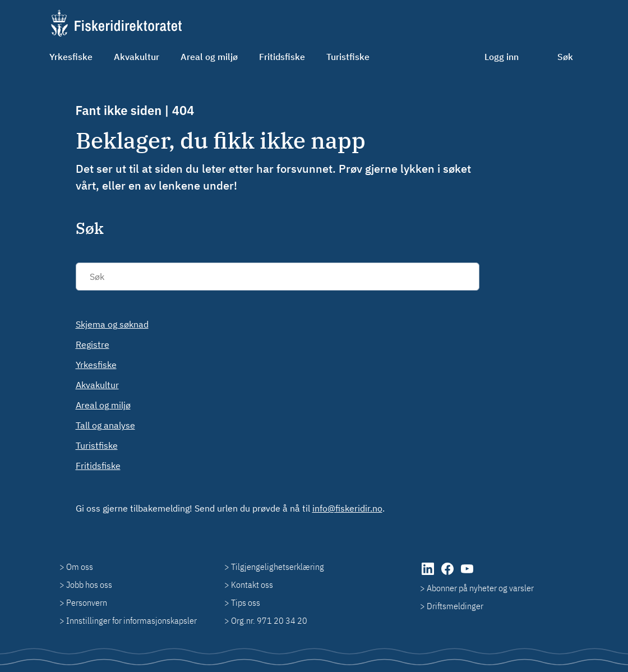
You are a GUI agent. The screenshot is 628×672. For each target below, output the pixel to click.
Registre (93, 344)
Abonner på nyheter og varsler (480, 588)
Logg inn (502, 57)
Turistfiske (348, 57)
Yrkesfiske (71, 57)
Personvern (87, 602)
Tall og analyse (105, 425)
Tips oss (246, 602)
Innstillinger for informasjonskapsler (131, 620)
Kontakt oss (252, 584)
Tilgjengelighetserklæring (278, 567)
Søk (565, 57)
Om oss (80, 567)
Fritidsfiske (282, 57)
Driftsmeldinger (455, 606)
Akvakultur (137, 57)
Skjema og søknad (112, 324)
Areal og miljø (209, 57)
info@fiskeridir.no (347, 508)
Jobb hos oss (89, 584)
